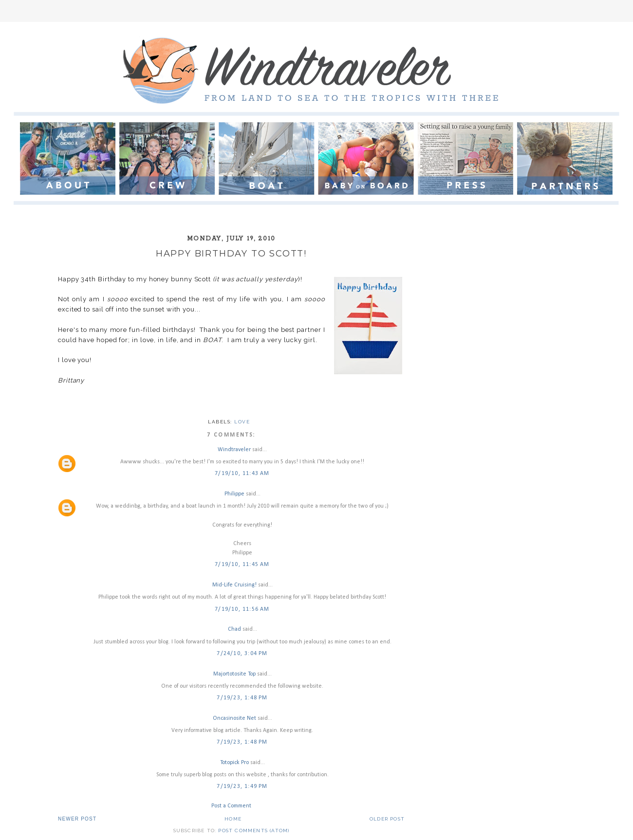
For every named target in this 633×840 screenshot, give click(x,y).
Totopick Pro (234, 763)
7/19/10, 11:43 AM (242, 474)
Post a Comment (231, 806)
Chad (234, 629)
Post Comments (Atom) (254, 831)
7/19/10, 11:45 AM (242, 565)
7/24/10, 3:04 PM (242, 654)
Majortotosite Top (234, 674)
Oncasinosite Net (234, 718)
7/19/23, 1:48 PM (242, 698)
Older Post (387, 819)
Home (233, 819)
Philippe (234, 494)
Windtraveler (234, 450)
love (242, 422)
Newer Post (77, 819)
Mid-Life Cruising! (234, 585)
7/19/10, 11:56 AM (242, 609)
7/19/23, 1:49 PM (242, 786)
